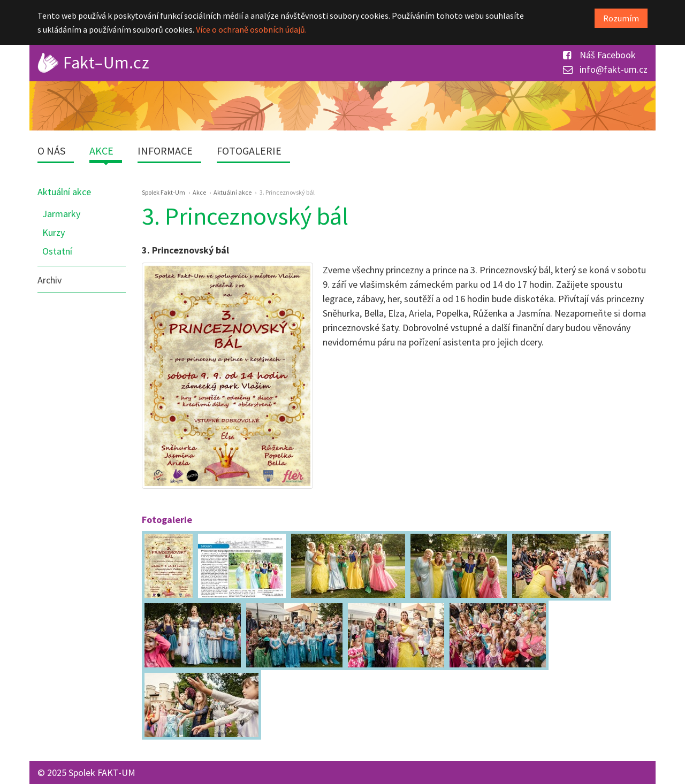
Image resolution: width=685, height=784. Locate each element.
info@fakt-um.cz (605, 69)
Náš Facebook (599, 55)
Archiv (50, 280)
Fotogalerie (249, 151)
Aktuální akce (64, 192)
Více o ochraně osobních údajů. (251, 29)
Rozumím (621, 18)
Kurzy (54, 232)
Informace (165, 151)
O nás (51, 151)
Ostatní (57, 251)
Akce (101, 151)
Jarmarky (61, 214)
